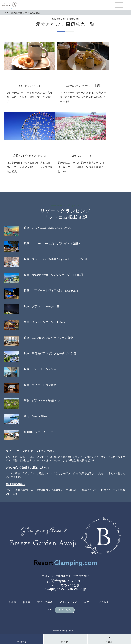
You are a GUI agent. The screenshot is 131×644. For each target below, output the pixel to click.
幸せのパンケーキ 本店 (83, 86)
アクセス (104, 602)
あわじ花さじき (81, 156)
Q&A (49, 610)
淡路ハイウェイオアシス (30, 156)
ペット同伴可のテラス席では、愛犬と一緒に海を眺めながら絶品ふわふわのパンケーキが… (83, 97)
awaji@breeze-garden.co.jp (65, 589)
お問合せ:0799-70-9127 (66, 581)
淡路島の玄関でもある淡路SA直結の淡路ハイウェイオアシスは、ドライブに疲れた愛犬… (30, 167)
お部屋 (12, 602)
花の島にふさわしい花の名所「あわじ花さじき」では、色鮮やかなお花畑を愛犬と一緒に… (81, 167)
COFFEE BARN (30, 86)
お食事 (27, 602)
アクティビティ (68, 602)
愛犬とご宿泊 (45, 602)
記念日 (88, 602)
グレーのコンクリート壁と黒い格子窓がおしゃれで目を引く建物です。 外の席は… (30, 97)
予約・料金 (65, 610)
